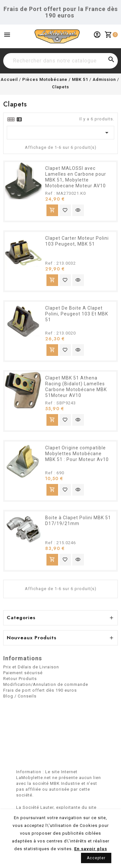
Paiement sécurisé (23, 673)
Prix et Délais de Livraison (31, 667)
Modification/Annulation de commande (46, 684)
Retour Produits (20, 679)
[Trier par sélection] (60, 133)
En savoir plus (91, 849)
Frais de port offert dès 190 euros (40, 690)
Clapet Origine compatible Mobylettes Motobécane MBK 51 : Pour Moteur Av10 (77, 454)
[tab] (11, 119)
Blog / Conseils (20, 696)
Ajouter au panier (52, 210)
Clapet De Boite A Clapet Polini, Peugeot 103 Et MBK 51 (77, 314)
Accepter (96, 858)
